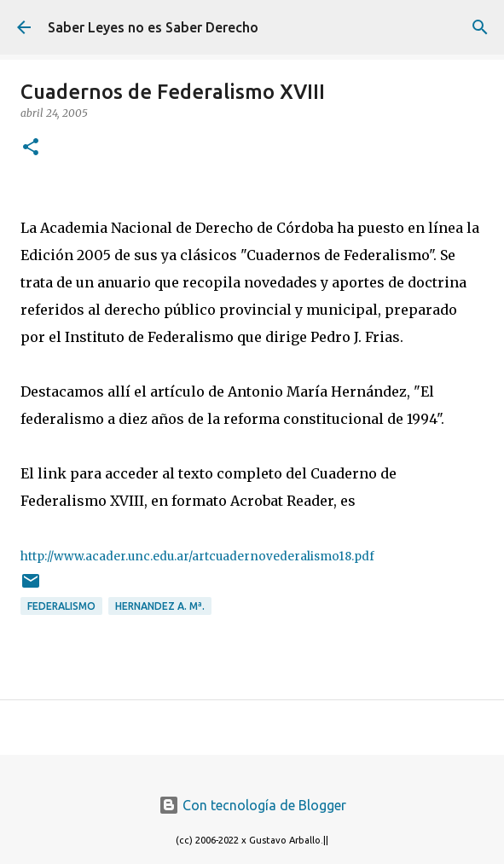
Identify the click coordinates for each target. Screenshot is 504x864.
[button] (31, 148)
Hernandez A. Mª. (160, 606)
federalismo (61, 606)
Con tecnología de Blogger (252, 805)
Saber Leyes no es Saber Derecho (153, 27)
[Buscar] (480, 27)
